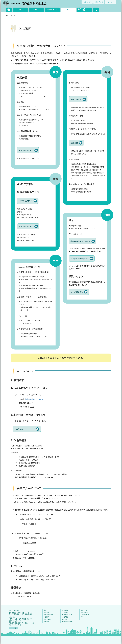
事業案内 (36, 10)
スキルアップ (66, 619)
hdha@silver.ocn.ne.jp (34, 399)
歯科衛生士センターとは (84, 10)
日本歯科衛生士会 (26, 150)
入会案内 (68, 10)
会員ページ (87, 2)
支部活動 (74, 143)
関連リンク (84, 610)
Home (7, 15)
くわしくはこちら (77, 292)
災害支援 (65, 617)
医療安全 (46, 621)
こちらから (19, 429)
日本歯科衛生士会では (79, 258)
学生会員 (65, 612)
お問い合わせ (99, 2)
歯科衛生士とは (52, 10)
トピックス (84, 619)
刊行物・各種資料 (26, 201)
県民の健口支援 (67, 615)
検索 (82, 617)
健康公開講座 (76, 99)
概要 (20, 10)
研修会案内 (47, 619)
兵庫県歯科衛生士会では (80, 241)
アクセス (111, 2)
